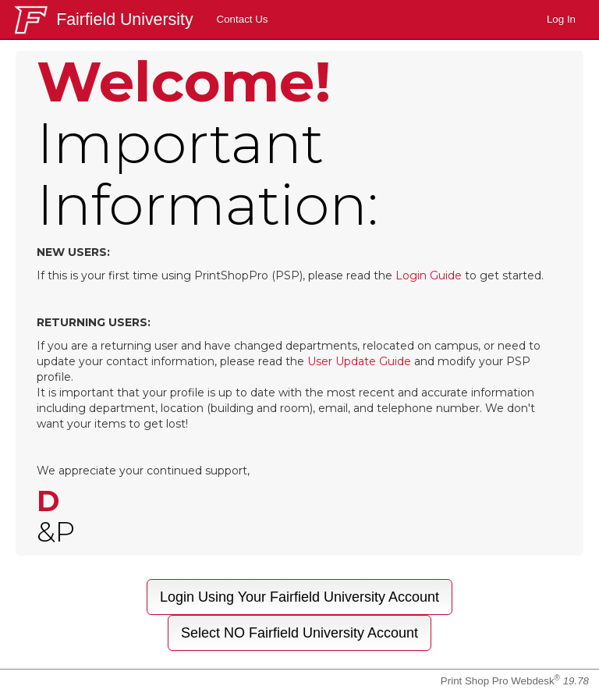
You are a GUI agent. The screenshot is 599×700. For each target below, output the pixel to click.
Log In (561, 19)
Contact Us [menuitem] (243, 19)
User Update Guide (359, 361)
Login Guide (429, 275)
